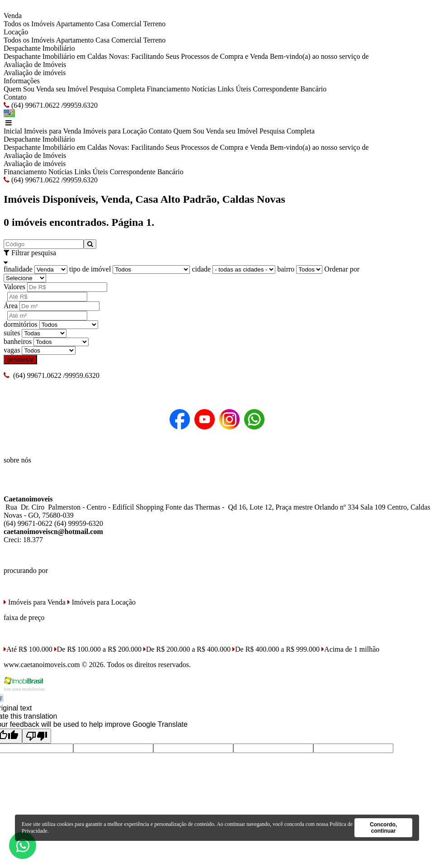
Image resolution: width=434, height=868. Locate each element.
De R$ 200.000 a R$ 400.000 (187, 649)
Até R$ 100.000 (28, 649)
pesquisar (20, 360)
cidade (201, 269)
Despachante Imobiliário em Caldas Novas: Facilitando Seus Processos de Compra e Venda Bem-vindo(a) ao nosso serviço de (186, 56)
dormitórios (21, 324)
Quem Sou (19, 89)
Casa (102, 24)
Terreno (155, 24)
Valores (14, 287)
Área (11, 306)
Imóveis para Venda (53, 131)
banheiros (18, 341)
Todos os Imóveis (29, 24)
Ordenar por (342, 269)
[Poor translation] (37, 736)
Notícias (204, 89)
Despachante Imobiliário (39, 48)
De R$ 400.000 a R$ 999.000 (276, 649)
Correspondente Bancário (290, 89)
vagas (12, 350)
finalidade (18, 269)
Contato (15, 97)
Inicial (13, 131)
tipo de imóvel (90, 269)
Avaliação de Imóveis (35, 64)
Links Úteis (234, 89)
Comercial (126, 24)
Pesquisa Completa (117, 89)
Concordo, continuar (383, 828)
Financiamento (168, 89)
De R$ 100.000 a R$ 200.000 (98, 649)
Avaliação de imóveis (35, 73)
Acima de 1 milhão (350, 649)
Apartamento (75, 24)
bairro (286, 269)
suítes (12, 333)
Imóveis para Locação (115, 131)
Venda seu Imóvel (62, 89)
